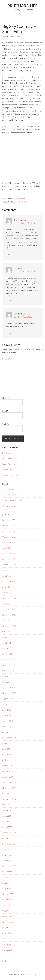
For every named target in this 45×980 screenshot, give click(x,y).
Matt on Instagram (10, 489)
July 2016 (6, 570)
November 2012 (9, 626)
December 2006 (9, 833)
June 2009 (7, 749)
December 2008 (9, 782)
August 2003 (7, 933)
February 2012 (8, 654)
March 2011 (7, 682)
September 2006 (9, 844)
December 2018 (9, 559)
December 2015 (9, 581)
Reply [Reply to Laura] (9, 300)
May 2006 (6, 855)
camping (16, 202)
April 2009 (6, 760)
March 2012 (7, 648)
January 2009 (8, 777)
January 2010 (8, 721)
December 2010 (9, 687)
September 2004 (9, 900)
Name (5, 398)
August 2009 (7, 743)
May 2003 (6, 944)
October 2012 (8, 632)
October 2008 (8, 793)
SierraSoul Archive (10, 458)
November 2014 (9, 598)
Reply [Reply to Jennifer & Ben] (9, 333)
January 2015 (8, 593)
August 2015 (7, 587)
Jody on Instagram (10, 495)
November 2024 (9, 526)
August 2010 (7, 699)
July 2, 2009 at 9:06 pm (23, 317)
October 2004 (8, 894)
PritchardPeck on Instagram (14, 500)
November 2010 (9, 693)
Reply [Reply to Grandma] (9, 254)
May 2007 (6, 821)
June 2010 (7, 710)
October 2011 (8, 671)
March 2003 (7, 950)
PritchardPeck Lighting (11, 475)
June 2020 (7, 548)
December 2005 (9, 866)
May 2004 (6, 911)
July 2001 (6, 955)
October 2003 (8, 922)
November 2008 (9, 788)
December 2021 (9, 542)
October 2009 (8, 732)
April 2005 (6, 888)
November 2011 (9, 665)
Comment (7, 359)
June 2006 (7, 849)
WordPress (28, 974)
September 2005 (9, 872)
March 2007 (7, 827)
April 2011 (6, 676)
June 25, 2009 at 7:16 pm (24, 223)
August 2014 (7, 604)
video (23, 199)
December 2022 (9, 537)
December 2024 (9, 520)
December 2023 (9, 531)
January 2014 (8, 609)
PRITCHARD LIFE (22, 6)
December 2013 (9, 615)
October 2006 (8, 838)
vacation (16, 199)
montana (24, 202)
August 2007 (7, 816)
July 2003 (6, 939)
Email (5, 411)
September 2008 (9, 799)
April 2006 (6, 860)
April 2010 (6, 715)
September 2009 (9, 738)
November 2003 (9, 916)
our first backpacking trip (16, 61)
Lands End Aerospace (11, 464)
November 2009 (9, 727)
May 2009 (6, 754)
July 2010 (6, 704)
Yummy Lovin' (8, 470)
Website (6, 424)
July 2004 (6, 905)
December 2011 (9, 660)
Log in (36, 974)
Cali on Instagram (9, 506)
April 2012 (6, 643)
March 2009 (7, 766)
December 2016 (9, 565)
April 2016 (6, 576)
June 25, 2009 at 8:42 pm (24, 271)
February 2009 (8, 771)
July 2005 (6, 877)
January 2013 (8, 620)
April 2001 (6, 961)
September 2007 (9, 810)
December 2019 (9, 553)
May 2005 (6, 883)
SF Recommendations (11, 453)
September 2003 (9, 927)
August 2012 (7, 637)
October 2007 (8, 805)
